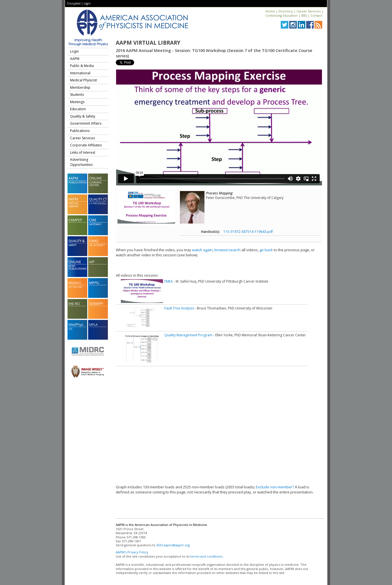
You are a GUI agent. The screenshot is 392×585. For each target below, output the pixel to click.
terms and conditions (206, 556)
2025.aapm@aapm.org (173, 545)
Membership (80, 87)
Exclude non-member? (275, 487)
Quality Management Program (188, 335)
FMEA (169, 281)
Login (87, 3)
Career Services (309, 11)
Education (78, 109)
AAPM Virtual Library (148, 43)
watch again (202, 250)
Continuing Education (282, 15)
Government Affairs (86, 123)
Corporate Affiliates (86, 145)
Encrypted (74, 3)
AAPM (75, 59)
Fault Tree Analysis (179, 308)
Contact (316, 15)
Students (77, 95)
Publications (80, 131)
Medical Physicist (83, 80)
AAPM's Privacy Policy (132, 552)
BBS (304, 15)
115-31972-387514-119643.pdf (248, 232)
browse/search (227, 250)
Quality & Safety (83, 116)
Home (270, 11)
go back (266, 250)
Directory (286, 11)
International (80, 73)
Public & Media (82, 66)
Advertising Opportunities (81, 162)
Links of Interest (83, 152)
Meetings (77, 102)
